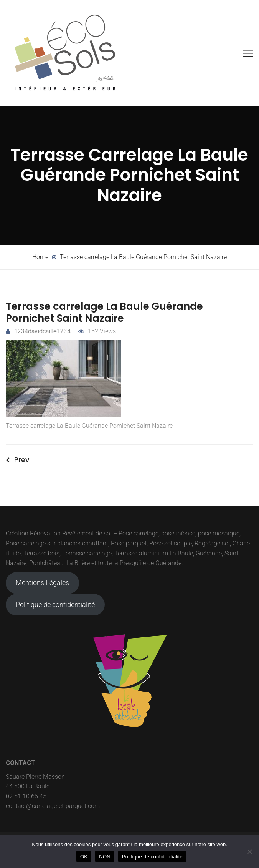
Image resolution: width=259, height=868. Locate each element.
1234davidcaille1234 (38, 331)
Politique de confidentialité (55, 604)
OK (84, 857)
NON (105, 857)
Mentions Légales (42, 583)
